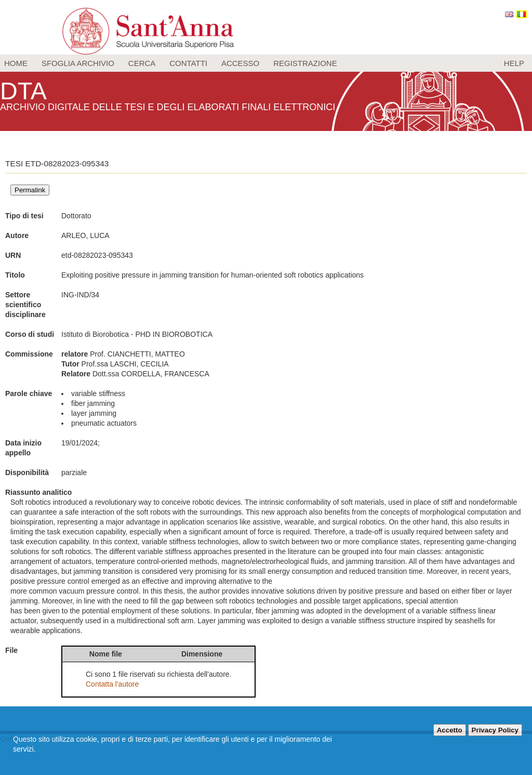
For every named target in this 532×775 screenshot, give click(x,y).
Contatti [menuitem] (188, 63)
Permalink (30, 190)
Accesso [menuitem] (240, 63)
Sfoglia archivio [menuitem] (78, 63)
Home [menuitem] (16, 63)
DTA (24, 91)
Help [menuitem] (514, 63)
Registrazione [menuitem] (305, 63)
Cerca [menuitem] (142, 63)
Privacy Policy (495, 730)
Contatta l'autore (112, 684)
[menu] (266, 63)
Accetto (450, 730)
